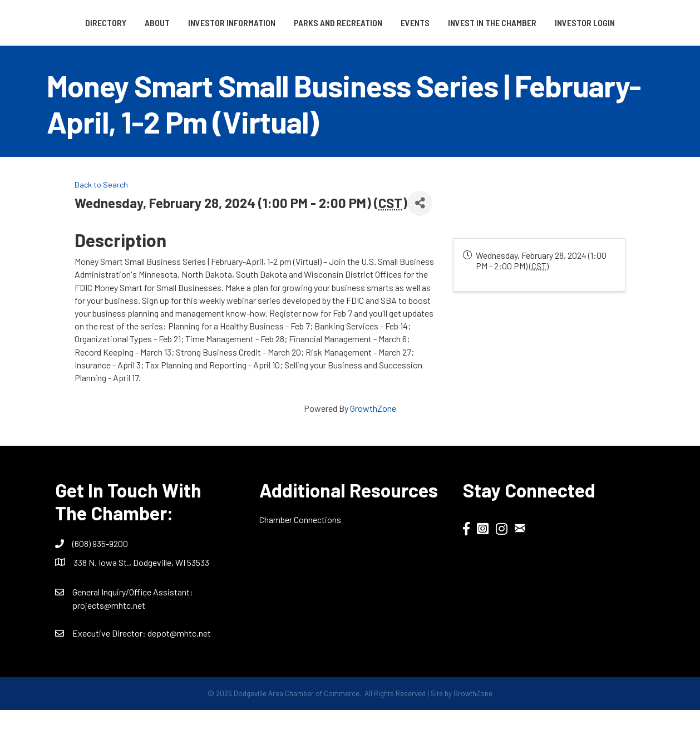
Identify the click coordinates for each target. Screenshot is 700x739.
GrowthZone (373, 438)
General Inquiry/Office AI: (133, 621)
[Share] (420, 232)
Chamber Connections (300, 549)
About (119, 23)
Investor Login (350, 51)
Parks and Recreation (300, 23)
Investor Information (193, 23)
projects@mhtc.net (109, 634)
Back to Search (101, 213)
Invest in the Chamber (610, 23)
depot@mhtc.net (179, 662)
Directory (67, 23)
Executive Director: (110, 662)
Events (533, 23)
